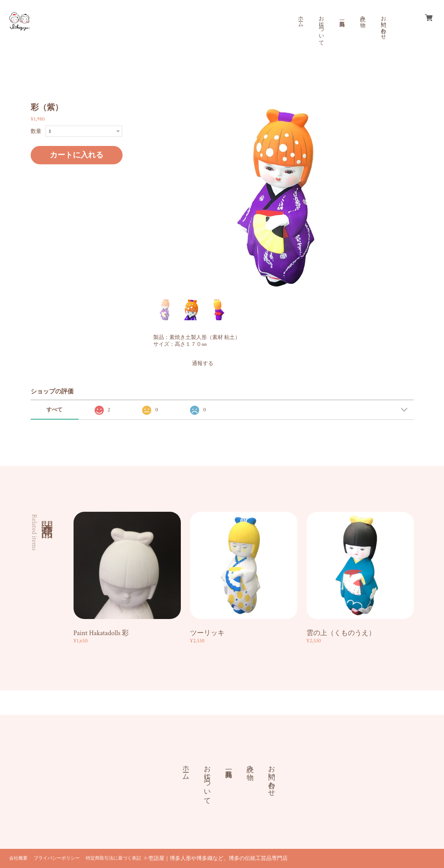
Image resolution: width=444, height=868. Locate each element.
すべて (54, 410)
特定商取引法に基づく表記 (113, 858)
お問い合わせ (383, 25)
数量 (36, 131)
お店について (321, 28)
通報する (203, 364)
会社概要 (18, 858)
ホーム (300, 18)
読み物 (362, 15)
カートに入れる (77, 155)
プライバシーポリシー (57, 858)
